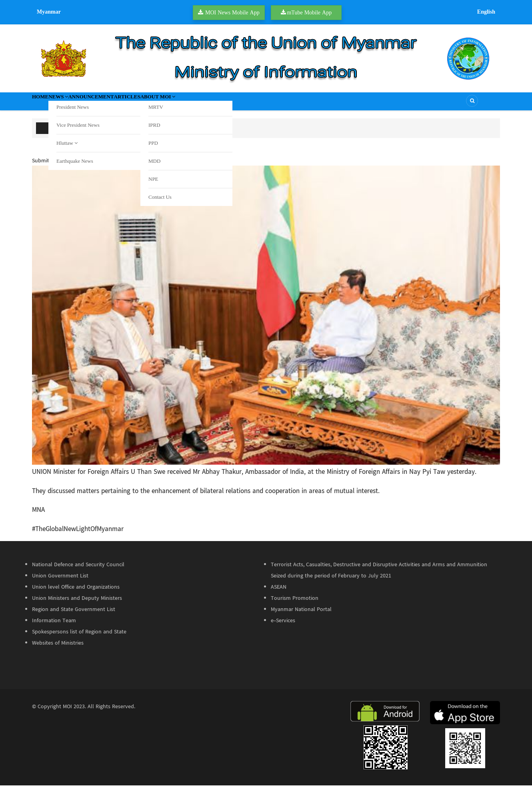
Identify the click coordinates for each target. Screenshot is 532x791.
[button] (266, 321)
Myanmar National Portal (301, 615)
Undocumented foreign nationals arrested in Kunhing (161, 132)
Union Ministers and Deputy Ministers (77, 604)
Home (46, 104)
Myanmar (49, 12)
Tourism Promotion (295, 604)
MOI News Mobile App (232, 12)
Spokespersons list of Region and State (79, 637)
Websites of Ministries (58, 649)
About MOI (215, 104)
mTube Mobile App (309, 12)
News (75, 104)
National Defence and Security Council (78, 570)
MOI (67, 712)
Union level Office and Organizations (76, 593)
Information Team (54, 626)
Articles (171, 104)
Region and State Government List (74, 615)
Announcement (121, 104)
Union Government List (60, 581)
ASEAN (279, 593)
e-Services (283, 626)
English (486, 12)
